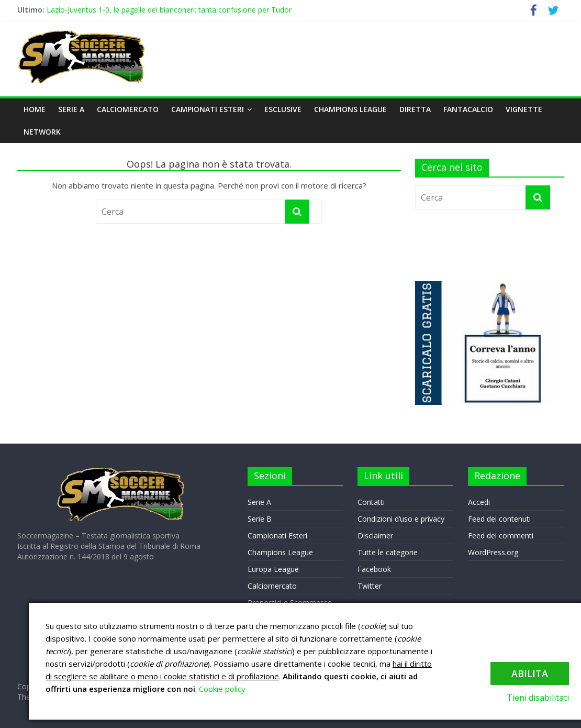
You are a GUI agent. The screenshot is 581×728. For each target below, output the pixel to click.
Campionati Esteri (208, 109)
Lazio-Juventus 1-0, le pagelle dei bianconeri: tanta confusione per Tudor (169, 10)
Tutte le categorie (388, 552)
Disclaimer (375, 536)
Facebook (374, 569)
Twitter (370, 586)
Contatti (371, 502)
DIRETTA (415, 109)
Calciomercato (128, 109)
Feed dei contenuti (499, 519)
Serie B (260, 519)
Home (35, 109)
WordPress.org (493, 552)
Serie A (71, 109)
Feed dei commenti (501, 536)
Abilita (530, 674)
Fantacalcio (468, 109)
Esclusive (283, 109)
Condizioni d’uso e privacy (401, 519)
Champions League (350, 109)
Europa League (273, 569)
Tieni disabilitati (538, 698)
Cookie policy (222, 689)
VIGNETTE (524, 109)
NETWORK (42, 132)
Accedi (479, 502)
